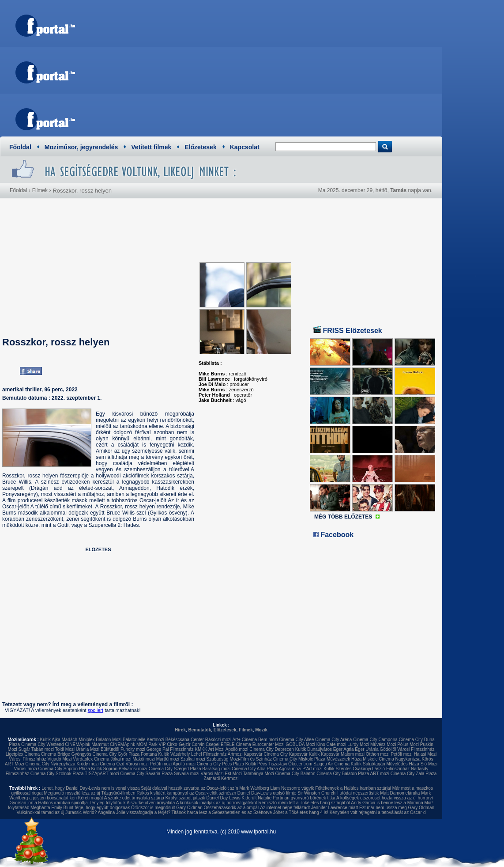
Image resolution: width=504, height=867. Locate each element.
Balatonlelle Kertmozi (143, 740)
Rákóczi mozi (218, 740)
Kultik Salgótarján (368, 764)
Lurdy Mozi (358, 744)
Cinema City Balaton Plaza (343, 774)
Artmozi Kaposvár (245, 754)
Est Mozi (233, 774)
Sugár (24, 749)
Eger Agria (344, 749)
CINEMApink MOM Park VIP (138, 744)
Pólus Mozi (408, 744)
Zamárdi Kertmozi (221, 778)
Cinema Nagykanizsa (400, 759)
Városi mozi (137, 764)
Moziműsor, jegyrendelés (81, 147)
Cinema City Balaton (295, 774)
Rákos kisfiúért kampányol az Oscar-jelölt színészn (186, 793)
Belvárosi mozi (133, 769)
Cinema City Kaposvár (285, 754)
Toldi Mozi (65, 749)
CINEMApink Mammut (87, 744)
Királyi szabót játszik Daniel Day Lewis (203, 798)
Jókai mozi (121, 759)
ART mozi (380, 774)
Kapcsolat (245, 147)
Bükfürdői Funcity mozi (123, 749)
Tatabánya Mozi (259, 774)
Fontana (149, 754)
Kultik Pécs (256, 764)
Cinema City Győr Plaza (116, 754)
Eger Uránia (367, 749)
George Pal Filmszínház (170, 749)
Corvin (198, 744)
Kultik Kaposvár (324, 754)
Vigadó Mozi (60, 759)
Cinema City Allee (296, 740)
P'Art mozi (312, 769)
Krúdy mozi (87, 764)
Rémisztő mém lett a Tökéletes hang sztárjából (304, 803)
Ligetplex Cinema (23, 754)
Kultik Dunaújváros (314, 749)
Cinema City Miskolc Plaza (299, 759)
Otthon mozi (378, 754)
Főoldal (20, 147)
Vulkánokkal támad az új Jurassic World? (56, 812)
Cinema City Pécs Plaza (220, 764)
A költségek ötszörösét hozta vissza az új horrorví (385, 798)
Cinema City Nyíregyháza (50, 764)
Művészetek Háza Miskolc (352, 759)
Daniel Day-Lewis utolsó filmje (267, 793)
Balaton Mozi (109, 740)
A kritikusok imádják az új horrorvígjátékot (217, 803)
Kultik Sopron (104, 769)
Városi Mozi (212, 774)
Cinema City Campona (375, 740)
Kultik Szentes (337, 769)
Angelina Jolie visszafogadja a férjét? (134, 812)
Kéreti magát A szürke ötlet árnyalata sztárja (121, 798)
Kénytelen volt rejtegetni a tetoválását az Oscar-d (378, 812)
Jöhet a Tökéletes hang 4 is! (301, 812)
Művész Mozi (383, 744)
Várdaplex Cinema (91, 759)
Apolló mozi (237, 749)
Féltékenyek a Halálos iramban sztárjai (353, 788)
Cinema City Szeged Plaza (175, 769)
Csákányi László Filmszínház (381, 769)
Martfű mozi (168, 759)
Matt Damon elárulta (400, 793)
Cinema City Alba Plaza (255, 769)
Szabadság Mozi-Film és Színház (239, 759)
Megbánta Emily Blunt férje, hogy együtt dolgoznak (80, 808)
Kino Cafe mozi (331, 744)
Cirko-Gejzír (179, 744)
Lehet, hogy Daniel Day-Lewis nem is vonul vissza (90, 788)
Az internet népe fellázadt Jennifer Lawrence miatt (309, 808)
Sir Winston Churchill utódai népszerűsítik (338, 793)
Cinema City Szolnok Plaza (57, 774)
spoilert (96, 710)
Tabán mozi (43, 749)
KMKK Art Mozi (209, 749)
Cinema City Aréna (333, 740)
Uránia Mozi (88, 749)
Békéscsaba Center (185, 740)
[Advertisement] (276, 66)
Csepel (213, 744)
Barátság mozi (216, 769)
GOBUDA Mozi (300, 744)
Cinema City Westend (43, 744)
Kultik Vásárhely (174, 754)
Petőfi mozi (401, 754)
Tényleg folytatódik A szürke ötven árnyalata (132, 803)
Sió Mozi (429, 764)
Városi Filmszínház (27, 759)
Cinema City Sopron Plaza (64, 769)
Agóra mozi (290, 769)
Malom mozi (353, 754)
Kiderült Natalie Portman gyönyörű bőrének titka (289, 798)
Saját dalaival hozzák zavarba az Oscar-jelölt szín (189, 788)
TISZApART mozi (102, 774)
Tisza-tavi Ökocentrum (290, 764)
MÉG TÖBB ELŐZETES (343, 517)
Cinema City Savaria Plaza (146, 774)
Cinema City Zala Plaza (414, 774)
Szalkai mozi (193, 759)
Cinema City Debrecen (272, 749)
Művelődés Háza (402, 764)
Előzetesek (200, 147)
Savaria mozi (187, 774)
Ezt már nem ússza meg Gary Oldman (397, 808)
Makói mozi (144, 759)
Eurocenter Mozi (269, 744)
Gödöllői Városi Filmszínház (407, 749)
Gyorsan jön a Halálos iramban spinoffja (49, 803)
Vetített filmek (151, 147)
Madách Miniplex (78, 740)
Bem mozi (268, 740)
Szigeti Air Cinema (331, 764)
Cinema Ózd (112, 764)
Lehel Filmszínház (209, 754)
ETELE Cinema (236, 744)
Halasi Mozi (425, 754)
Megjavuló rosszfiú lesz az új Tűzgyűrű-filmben (90, 793)
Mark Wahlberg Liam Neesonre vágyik (276, 788)
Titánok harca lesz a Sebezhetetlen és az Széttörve (222, 812)
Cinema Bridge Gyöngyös (66, 754)
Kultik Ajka (50, 740)
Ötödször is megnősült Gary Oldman (167, 808)
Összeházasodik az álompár (232, 808)
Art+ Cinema (244, 740)
